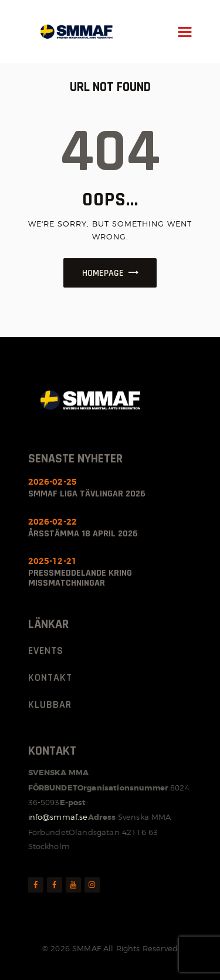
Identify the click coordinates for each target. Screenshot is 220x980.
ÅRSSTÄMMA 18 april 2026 (83, 534)
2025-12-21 (53, 561)
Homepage (103, 273)
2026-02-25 (53, 482)
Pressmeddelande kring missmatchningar (80, 578)
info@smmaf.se (58, 817)
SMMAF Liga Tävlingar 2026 (87, 494)
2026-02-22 (53, 522)
